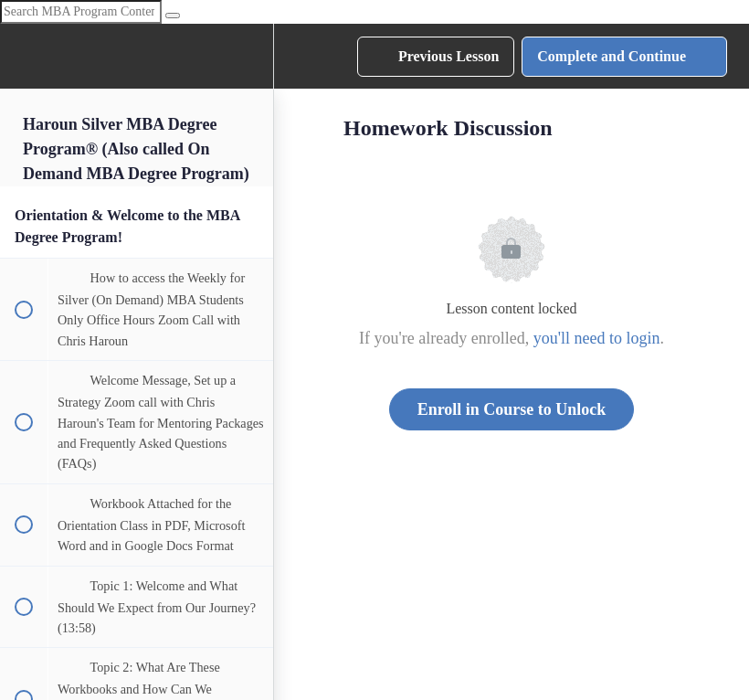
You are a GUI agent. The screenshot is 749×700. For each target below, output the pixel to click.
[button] (23, 56)
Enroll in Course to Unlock (512, 409)
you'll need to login (597, 338)
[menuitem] (250, 56)
